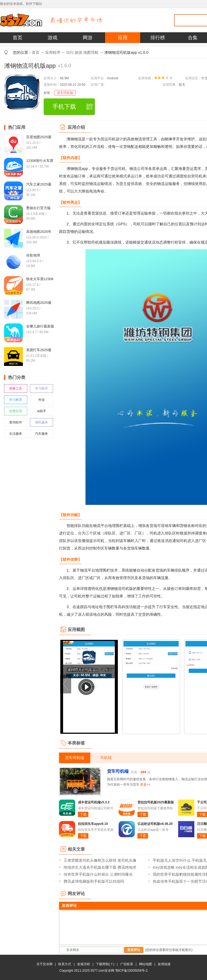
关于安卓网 (44, 964)
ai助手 (41, 411)
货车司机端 (65, 93)
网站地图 (146, 964)
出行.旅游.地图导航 (82, 52)
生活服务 (16, 434)
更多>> (145, 785)
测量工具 (16, 389)
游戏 (53, 38)
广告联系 (127, 964)
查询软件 (16, 422)
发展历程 (84, 964)
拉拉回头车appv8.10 (93, 824)
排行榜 (158, 38)
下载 (83, 814)
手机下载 (64, 107)
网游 (88, 38)
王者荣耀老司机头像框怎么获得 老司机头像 (100, 860)
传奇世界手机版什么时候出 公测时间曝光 (98, 874)
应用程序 (53, 52)
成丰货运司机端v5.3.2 (94, 802)
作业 (42, 400)
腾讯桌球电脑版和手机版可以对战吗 (94, 881)
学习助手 (42, 389)
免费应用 (16, 411)
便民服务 (42, 422)
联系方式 (65, 964)
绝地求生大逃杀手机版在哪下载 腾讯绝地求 (100, 867)
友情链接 (164, 964)
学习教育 (16, 400)
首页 (18, 38)
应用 (123, 38)
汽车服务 (42, 434)
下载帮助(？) (105, 964)
